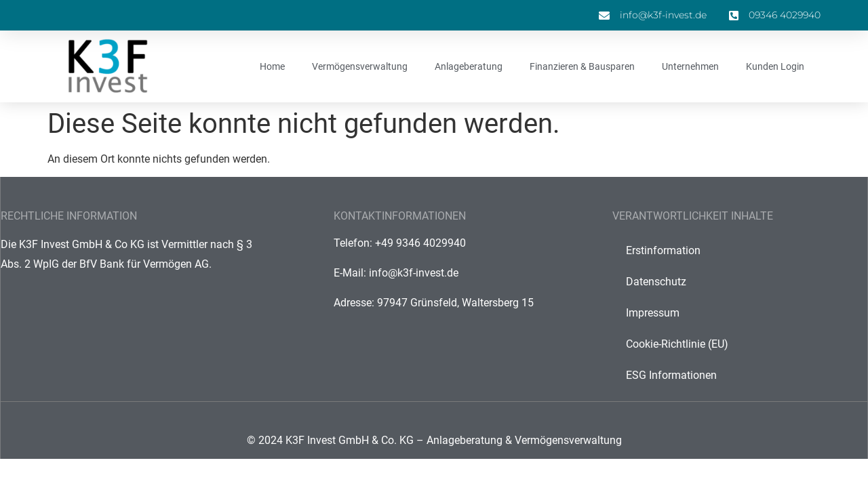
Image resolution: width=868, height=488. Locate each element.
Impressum (653, 313)
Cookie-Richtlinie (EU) (677, 344)
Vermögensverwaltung (360, 66)
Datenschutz (656, 282)
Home (272, 66)
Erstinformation (663, 250)
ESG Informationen (671, 375)
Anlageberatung (469, 66)
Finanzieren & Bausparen (582, 66)
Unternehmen (690, 66)
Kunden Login (775, 66)
